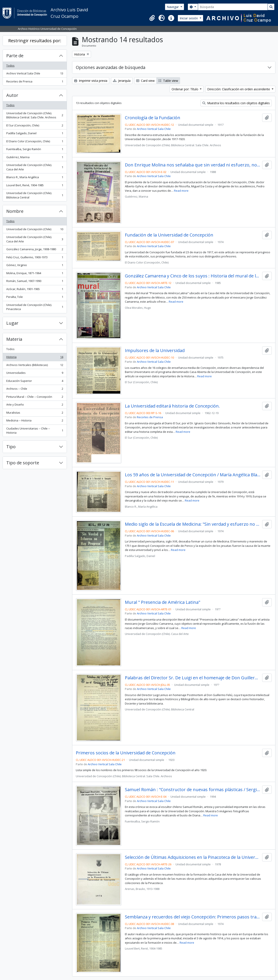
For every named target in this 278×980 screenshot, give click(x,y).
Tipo (11, 447)
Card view (145, 81)
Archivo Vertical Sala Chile (35, 74)
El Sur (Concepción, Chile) (35, 126)
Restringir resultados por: (35, 41)
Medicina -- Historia (35, 421)
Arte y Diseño (35, 405)
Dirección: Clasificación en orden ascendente (239, 89)
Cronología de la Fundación (153, 118)
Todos (10, 65)
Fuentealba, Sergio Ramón (35, 150)
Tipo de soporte (23, 463)
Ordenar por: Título (185, 89)
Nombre (15, 211)
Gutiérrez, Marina (35, 158)
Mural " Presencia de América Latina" (163, 602)
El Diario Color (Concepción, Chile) (35, 142)
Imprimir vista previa (91, 81)
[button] (152, 18)
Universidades (35, 374)
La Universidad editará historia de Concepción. (172, 406)
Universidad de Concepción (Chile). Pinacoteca (35, 307)
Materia (14, 339)
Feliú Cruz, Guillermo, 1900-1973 (35, 258)
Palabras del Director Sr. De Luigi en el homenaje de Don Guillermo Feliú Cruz (193, 678)
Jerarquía (122, 81)
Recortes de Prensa (35, 82)
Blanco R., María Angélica (35, 178)
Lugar (12, 323)
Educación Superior (35, 382)
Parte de (15, 56)
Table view (168, 81)
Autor (12, 95)
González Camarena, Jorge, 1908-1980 (35, 250)
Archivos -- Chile (35, 390)
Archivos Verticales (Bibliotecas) (35, 366)
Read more (181, 191)
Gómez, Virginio (35, 266)
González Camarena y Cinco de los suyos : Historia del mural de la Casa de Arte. (193, 276)
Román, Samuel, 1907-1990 (35, 282)
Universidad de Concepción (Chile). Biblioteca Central (35, 195)
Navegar (173, 7)
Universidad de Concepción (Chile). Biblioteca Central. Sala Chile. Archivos (35, 115)
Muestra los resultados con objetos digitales (236, 103)
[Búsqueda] (233, 7)
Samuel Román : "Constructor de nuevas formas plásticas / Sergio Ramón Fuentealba (193, 790)
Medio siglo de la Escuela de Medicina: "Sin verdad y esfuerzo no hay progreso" (193, 524)
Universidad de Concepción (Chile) (35, 230)
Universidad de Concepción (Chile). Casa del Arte (35, 167)
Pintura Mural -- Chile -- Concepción (35, 398)
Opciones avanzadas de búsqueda (111, 67)
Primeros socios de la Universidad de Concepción (126, 753)
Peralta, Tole (35, 298)
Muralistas (35, 414)
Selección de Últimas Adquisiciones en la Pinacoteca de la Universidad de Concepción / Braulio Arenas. (193, 857)
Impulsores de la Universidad (155, 351)
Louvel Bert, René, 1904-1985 (35, 186)
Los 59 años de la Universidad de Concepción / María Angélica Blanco (193, 475)
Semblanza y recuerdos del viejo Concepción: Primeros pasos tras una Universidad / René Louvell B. (193, 917)
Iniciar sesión (189, 18)
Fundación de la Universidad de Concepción (169, 235)
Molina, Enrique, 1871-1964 (35, 274)
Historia (35, 358)
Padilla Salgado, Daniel (35, 134)
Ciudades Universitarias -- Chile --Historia (35, 431)
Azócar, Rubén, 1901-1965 (35, 290)
